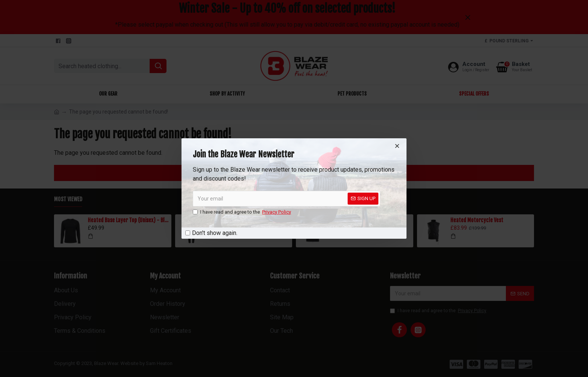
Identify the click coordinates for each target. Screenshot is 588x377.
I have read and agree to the (242, 212)
